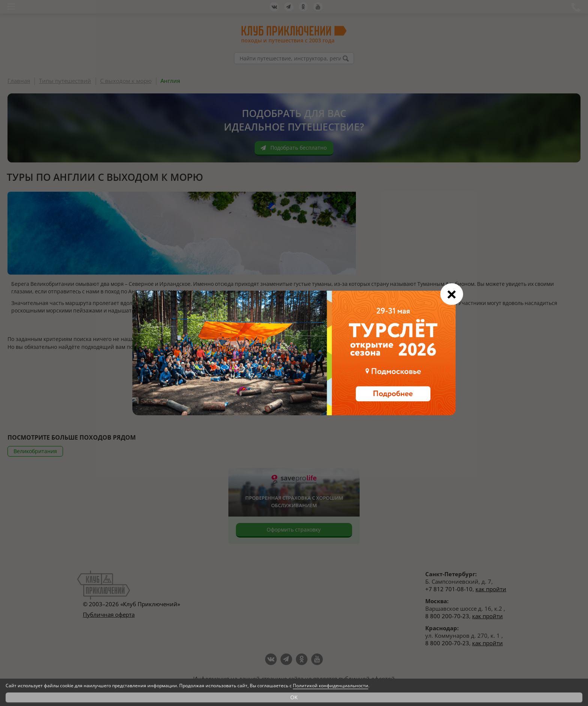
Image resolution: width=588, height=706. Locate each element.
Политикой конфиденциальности (331, 686)
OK (294, 697)
